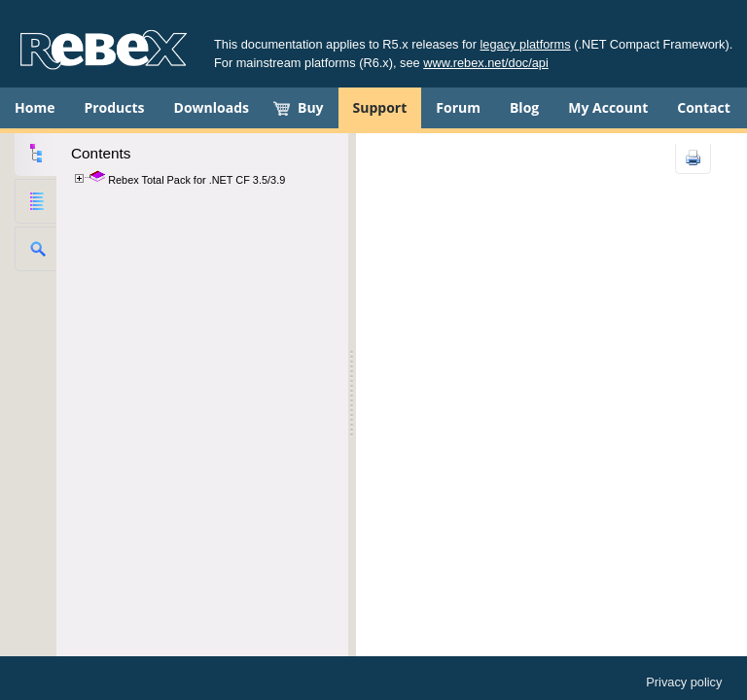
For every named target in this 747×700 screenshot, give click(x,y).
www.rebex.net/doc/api (486, 63)
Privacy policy (684, 682)
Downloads (212, 107)
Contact (704, 107)
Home (35, 107)
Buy (311, 107)
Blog (524, 107)
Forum (458, 107)
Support (380, 107)
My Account (608, 107)
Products (114, 107)
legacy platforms (526, 44)
